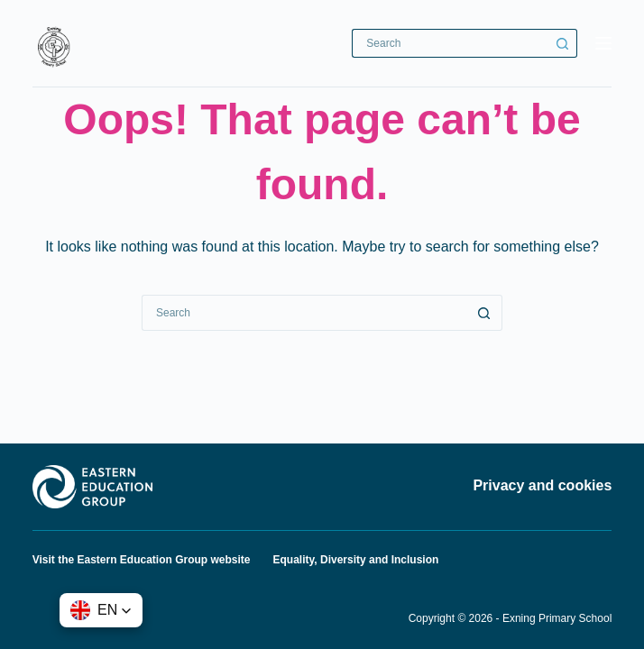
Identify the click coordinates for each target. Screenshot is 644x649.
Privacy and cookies (542, 485)
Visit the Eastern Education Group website (142, 560)
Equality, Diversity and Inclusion (356, 560)
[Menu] (603, 43)
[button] (101, 610)
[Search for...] (450, 43)
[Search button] (563, 43)
